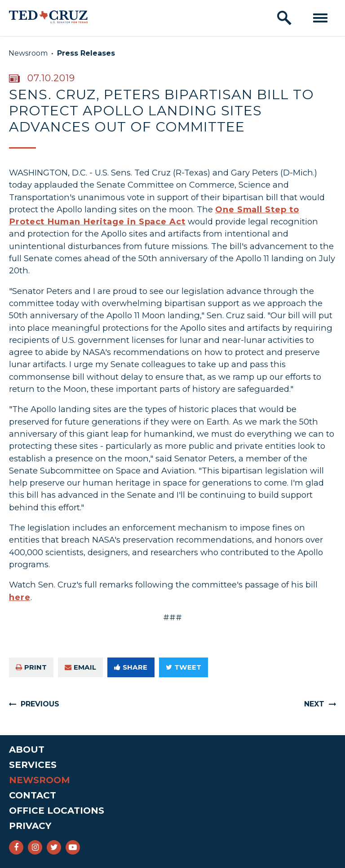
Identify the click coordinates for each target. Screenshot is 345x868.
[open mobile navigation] (320, 18)
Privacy (30, 826)
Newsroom (28, 53)
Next (314, 704)
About (27, 750)
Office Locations (57, 811)
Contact (33, 795)
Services (33, 765)
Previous (40, 704)
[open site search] (284, 18)
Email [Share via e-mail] (80, 667)
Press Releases (86, 53)
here (20, 597)
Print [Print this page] (31, 667)
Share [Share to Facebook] (131, 667)
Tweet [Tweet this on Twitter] (184, 667)
